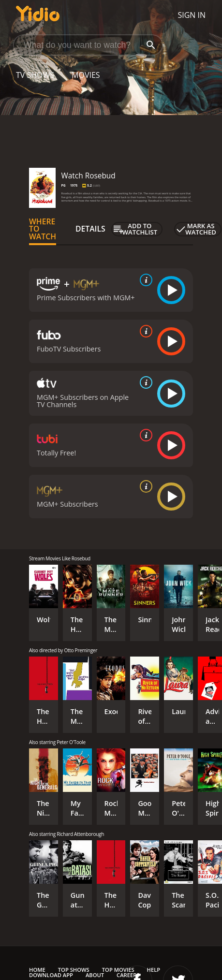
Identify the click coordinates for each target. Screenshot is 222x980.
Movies (86, 75)
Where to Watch (43, 229)
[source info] (144, 280)
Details (90, 229)
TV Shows (35, 75)
